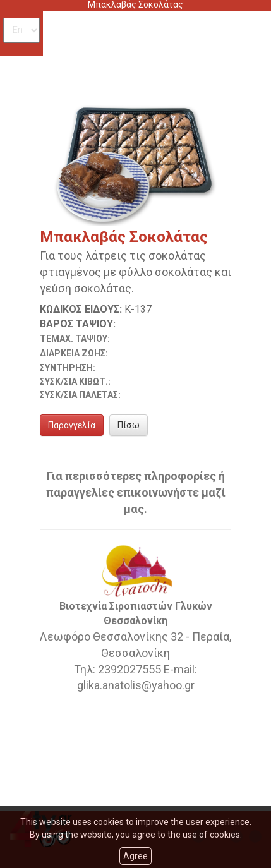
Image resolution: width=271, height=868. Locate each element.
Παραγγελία (72, 425)
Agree (135, 856)
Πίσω (129, 425)
